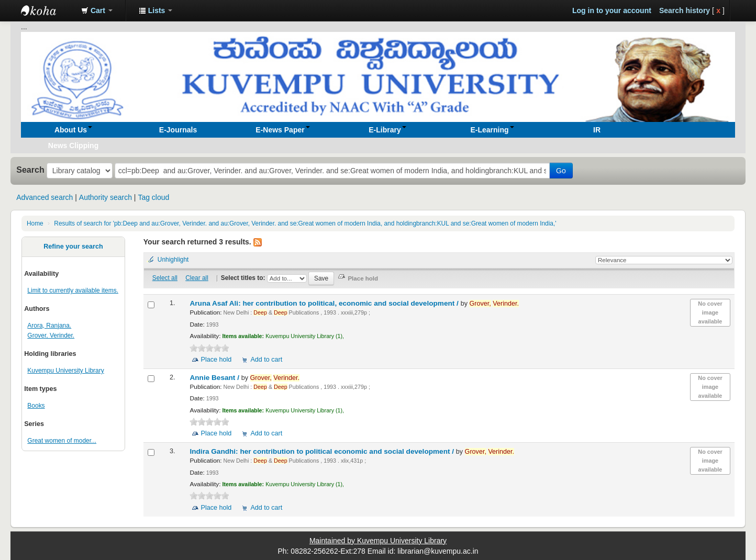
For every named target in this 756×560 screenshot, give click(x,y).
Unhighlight (173, 260)
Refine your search (73, 247)
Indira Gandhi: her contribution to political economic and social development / (323, 451)
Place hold (216, 360)
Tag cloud (153, 197)
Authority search (105, 197)
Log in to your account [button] (612, 10)
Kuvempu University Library (65, 371)
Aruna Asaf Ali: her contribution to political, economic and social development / (325, 303)
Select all (165, 278)
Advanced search (45, 197)
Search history (685, 10)
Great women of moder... (62, 441)
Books (36, 406)
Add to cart (266, 360)
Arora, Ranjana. (49, 326)
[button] (97, 10)
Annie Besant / (215, 378)
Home (35, 223)
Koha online (47, 10)
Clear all (197, 278)
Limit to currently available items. (73, 290)
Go (561, 171)
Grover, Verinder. (51, 335)
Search (30, 170)
